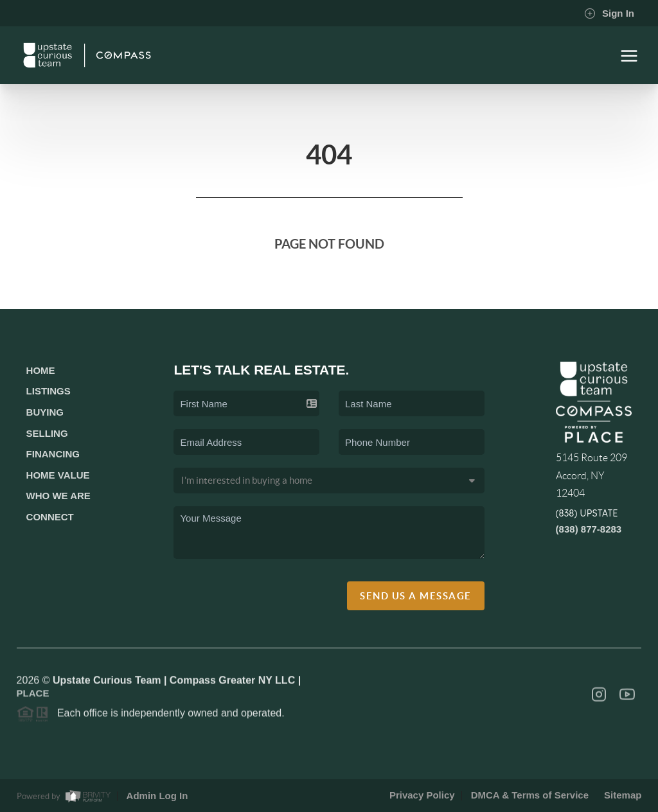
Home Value (58, 475)
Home (41, 370)
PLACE (33, 696)
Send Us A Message (416, 596)
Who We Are (58, 496)
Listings (49, 391)
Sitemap (623, 795)
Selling (47, 433)
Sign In (609, 13)
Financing (53, 454)
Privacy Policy (422, 795)
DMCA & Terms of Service (530, 795)
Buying (45, 412)
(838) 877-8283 (589, 529)
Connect (50, 517)
